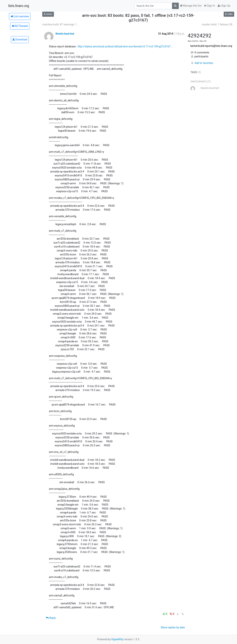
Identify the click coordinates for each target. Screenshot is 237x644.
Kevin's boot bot (65, 34)
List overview (20, 16)
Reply (51, 618)
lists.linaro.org (19, 6)
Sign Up (224, 6)
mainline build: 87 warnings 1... (60, 24)
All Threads (20, 26)
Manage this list (191, 6)
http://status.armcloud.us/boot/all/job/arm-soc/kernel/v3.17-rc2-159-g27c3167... (125, 46)
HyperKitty (117, 639)
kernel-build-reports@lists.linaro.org (211, 46)
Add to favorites (202, 63)
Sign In (210, 6)
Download (20, 39)
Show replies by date (173, 627)
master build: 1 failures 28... (218, 24)
